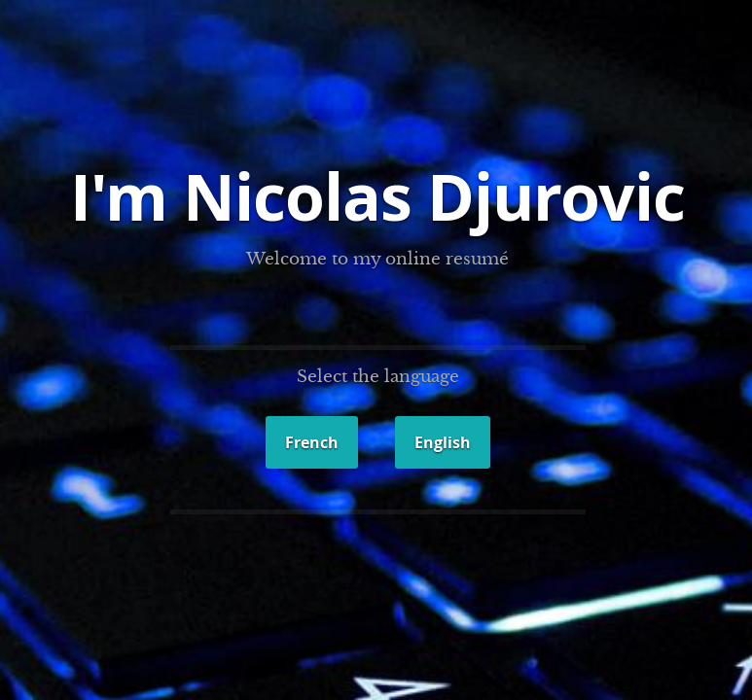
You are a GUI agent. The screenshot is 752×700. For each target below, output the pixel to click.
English (443, 442)
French (312, 442)
